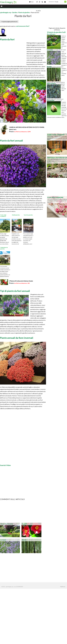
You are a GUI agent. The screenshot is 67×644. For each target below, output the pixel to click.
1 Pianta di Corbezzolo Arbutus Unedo (21, 281)
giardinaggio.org (6, 12)
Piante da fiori (7, 39)
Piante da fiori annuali (11, 141)
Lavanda (3, 540)
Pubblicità (63, 587)
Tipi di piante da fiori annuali (15, 291)
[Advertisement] (18, 11)
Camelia (24, 524)
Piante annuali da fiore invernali (17, 338)
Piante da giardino (24, 12)
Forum (31, 2)
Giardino (15, 12)
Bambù (24, 540)
